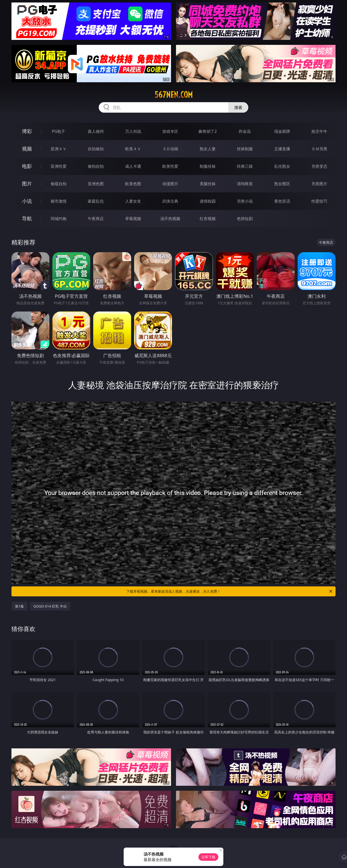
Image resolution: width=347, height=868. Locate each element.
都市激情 (59, 201)
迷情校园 (208, 201)
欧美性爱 (170, 166)
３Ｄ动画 (170, 149)
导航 (27, 218)
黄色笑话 (282, 201)
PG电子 (58, 131)
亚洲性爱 (59, 166)
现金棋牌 (282, 131)
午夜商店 (96, 219)
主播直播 (282, 149)
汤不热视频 (170, 219)
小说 (27, 201)
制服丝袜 (208, 166)
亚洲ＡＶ (59, 149)
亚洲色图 (96, 184)
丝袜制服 (245, 149)
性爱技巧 (319, 201)
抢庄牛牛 (319, 131)
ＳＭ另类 (319, 149)
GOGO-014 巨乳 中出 (50, 606)
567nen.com (174, 95)
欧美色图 (133, 184)
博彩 (27, 131)
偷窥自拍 (59, 184)
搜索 (238, 107)
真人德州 (96, 131)
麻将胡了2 (208, 131)
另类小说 (245, 201)
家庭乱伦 (96, 201)
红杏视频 (208, 219)
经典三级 (245, 166)
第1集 (19, 606)
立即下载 (208, 857)
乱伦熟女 (282, 166)
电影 (27, 166)
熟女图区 (282, 184)
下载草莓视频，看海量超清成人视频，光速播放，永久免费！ (230, 591)
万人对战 (133, 131)
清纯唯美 (245, 184)
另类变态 (319, 166)
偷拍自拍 (96, 166)
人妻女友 (133, 201)
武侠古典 (170, 201)
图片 (27, 184)
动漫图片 (170, 184)
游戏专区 (170, 131)
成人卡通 (133, 166)
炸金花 (245, 131)
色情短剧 (245, 219)
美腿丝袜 (208, 184)
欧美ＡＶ (133, 149)
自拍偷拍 (96, 149)
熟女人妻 (208, 149)
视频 (27, 149)
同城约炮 (59, 219)
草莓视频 (133, 219)
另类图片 (319, 184)
